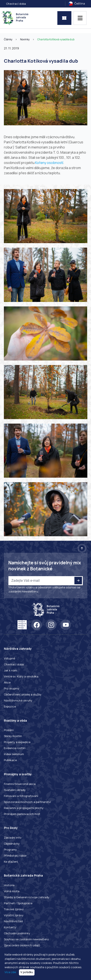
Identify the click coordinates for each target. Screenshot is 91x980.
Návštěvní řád (13, 921)
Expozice (10, 706)
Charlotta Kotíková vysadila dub (56, 39)
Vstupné (9, 658)
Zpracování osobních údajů (22, 945)
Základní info (13, 838)
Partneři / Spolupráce (18, 903)
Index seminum (14, 754)
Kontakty (10, 927)
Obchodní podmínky (17, 933)
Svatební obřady (15, 790)
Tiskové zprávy (14, 909)
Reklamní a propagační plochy (24, 808)
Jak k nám (10, 670)
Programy (10, 850)
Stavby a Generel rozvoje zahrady (27, 897)
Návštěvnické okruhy (18, 700)
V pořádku (27, 972)
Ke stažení (11, 862)
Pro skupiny (12, 688)
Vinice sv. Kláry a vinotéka (21, 676)
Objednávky (12, 844)
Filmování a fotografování (21, 796)
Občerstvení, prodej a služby (23, 694)
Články (8, 39)
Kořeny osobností (49, 163)
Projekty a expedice (17, 742)
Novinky (25, 39)
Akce (7, 682)
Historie (9, 885)
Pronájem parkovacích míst (22, 814)
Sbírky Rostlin (13, 736)
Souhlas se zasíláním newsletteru (26, 939)
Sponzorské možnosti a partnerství (27, 802)
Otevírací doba (16, 4)
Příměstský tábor (15, 856)
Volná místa (12, 891)
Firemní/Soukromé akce (20, 784)
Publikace (10, 760)
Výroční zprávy (14, 915)
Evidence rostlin (15, 748)
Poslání (9, 730)
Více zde (10, 972)
